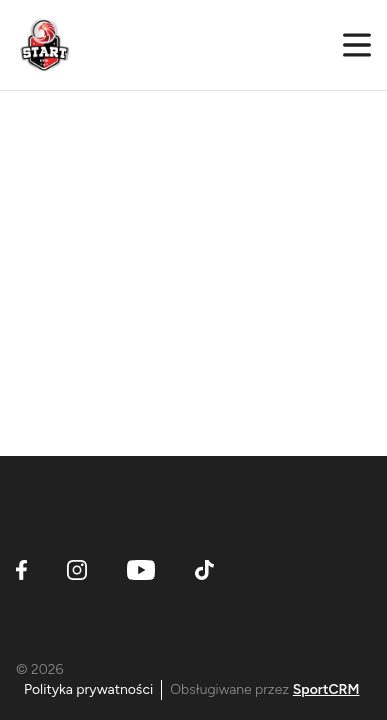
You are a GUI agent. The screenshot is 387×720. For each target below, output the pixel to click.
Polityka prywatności (88, 689)
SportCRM (326, 689)
